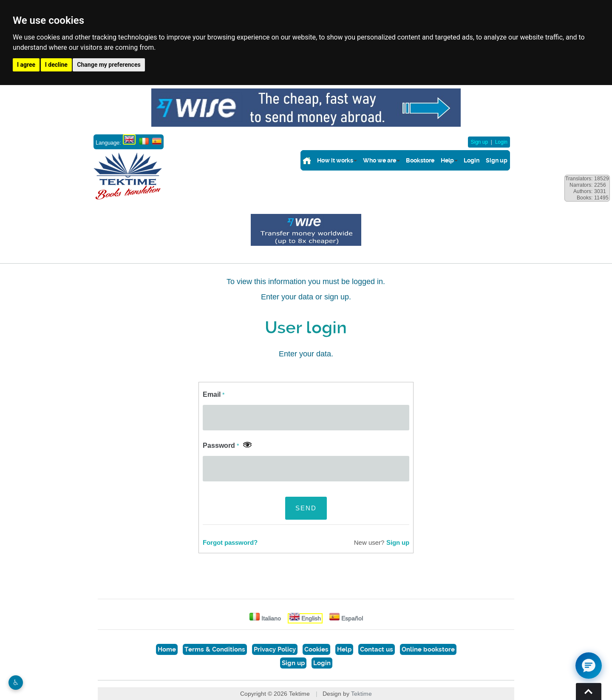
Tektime (361, 694)
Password (221, 445)
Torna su (589, 691)
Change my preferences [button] (109, 65)
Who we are (380, 160)
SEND (306, 508)
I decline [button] (56, 65)
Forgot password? (230, 543)
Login (501, 142)
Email (214, 394)
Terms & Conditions (215, 649)
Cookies (316, 649)
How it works (335, 160)
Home (167, 649)
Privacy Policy (275, 649)
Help (447, 160)
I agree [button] (26, 65)
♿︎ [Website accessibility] (16, 683)
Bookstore (420, 160)
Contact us (377, 649)
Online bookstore (428, 649)
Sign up (479, 142)
